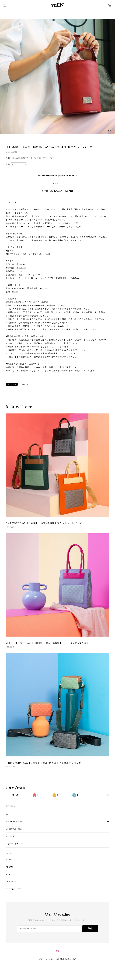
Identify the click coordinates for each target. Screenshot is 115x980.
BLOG (9, 874)
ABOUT (10, 867)
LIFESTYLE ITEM (14, 829)
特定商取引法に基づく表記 (66, 959)
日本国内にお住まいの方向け (57, 191)
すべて (16, 795)
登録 (90, 928)
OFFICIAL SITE (13, 889)
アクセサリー (12, 836)
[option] (57, 76)
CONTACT (11, 882)
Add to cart (58, 183)
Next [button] (112, 77)
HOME (9, 859)
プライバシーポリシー (47, 959)
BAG (8, 814)
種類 (8, 158)
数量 (8, 164)
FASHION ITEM (14, 821)
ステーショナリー (14, 844)
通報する (25, 385)
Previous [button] (3, 77)
